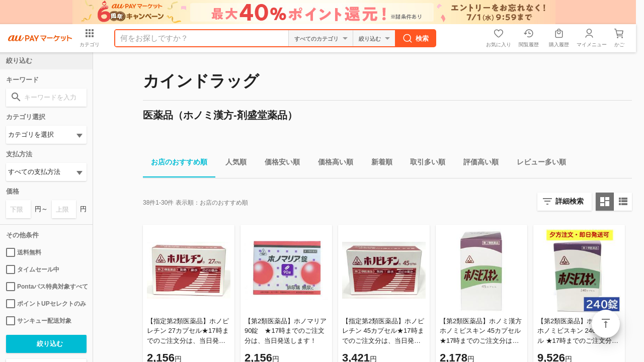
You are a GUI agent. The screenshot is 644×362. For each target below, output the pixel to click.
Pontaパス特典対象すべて (46, 287)
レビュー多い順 (537, 164)
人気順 (232, 164)
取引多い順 (424, 164)
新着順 (378, 164)
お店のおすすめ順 (175, 164)
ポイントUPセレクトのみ (46, 304)
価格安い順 (278, 164)
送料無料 (24, 252)
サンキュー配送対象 (39, 321)
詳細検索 (570, 201)
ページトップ (606, 324)
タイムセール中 (33, 269)
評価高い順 (477, 164)
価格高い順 (332, 164)
